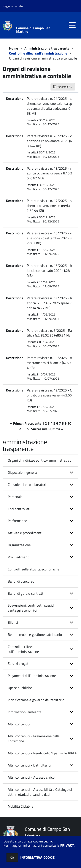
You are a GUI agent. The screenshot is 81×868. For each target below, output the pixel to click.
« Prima (16, 423)
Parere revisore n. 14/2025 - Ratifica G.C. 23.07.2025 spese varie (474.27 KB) (49, 303)
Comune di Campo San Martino (33, 30)
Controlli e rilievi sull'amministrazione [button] (23, 649)
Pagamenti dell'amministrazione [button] (32, 676)
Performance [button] (17, 521)
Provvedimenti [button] (19, 557)
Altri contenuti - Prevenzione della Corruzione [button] (34, 738)
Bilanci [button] (13, 622)
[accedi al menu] (72, 25)
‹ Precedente (32, 423)
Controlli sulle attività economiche (34, 569)
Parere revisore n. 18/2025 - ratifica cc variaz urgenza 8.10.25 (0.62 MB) (49, 173)
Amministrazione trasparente (47, 48)
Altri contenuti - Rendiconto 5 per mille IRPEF (42, 753)
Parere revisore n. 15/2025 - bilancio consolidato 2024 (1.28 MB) (50, 271)
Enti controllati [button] (19, 509)
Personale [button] (15, 497)
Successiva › (40, 429)
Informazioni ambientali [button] (26, 712)
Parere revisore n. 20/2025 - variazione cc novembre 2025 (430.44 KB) (49, 141)
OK (12, 858)
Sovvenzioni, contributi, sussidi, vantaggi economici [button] (32, 608)
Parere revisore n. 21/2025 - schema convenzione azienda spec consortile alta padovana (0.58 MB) (49, 106)
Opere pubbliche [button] (20, 688)
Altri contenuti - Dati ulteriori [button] (30, 765)
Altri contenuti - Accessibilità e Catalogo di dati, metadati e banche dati (40, 792)
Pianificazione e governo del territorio (36, 700)
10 (69, 423)
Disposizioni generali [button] (23, 472)
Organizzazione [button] (19, 545)
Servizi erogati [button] (19, 663)
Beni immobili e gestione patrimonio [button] (35, 634)
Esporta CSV (63, 87)
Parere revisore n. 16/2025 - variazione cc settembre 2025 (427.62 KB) (50, 238)
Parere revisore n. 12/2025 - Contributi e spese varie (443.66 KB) (49, 395)
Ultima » (57, 429)
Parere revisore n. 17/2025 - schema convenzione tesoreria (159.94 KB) (49, 206)
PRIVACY (67, 845)
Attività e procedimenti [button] (25, 533)
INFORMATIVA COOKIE (38, 857)
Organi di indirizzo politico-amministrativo (40, 460)
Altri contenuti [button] (19, 724)
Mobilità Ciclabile (21, 806)
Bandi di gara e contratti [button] (26, 593)
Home (14, 48)
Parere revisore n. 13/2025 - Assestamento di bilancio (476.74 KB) (49, 363)
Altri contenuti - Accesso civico (31, 777)
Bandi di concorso (21, 581)
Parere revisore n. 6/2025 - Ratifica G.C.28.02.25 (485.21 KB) (49, 333)
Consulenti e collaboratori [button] (27, 485)
